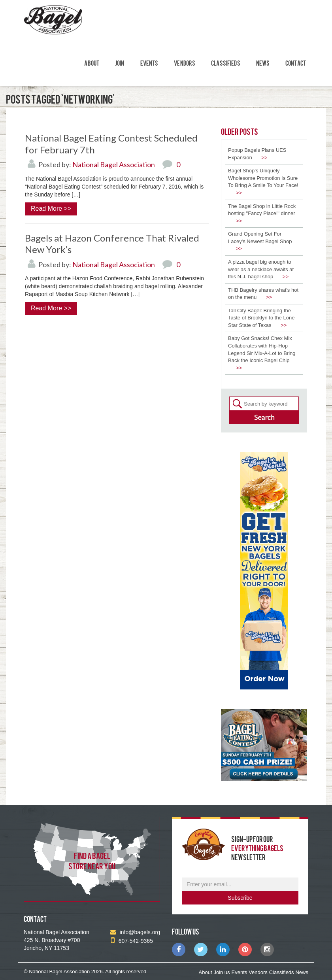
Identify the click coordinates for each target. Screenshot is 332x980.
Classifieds (226, 63)
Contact (296, 63)
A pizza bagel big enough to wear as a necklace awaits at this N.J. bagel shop (261, 269)
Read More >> (51, 209)
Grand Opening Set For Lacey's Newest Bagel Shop (260, 241)
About (92, 63)
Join (120, 63)
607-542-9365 (132, 941)
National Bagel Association (114, 164)
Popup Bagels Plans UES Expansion (257, 154)
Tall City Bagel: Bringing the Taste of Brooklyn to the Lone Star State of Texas (261, 318)
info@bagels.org (135, 932)
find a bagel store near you (92, 861)
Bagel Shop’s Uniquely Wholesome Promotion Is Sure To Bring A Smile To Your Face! (263, 182)
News (263, 63)
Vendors (185, 63)
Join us (222, 972)
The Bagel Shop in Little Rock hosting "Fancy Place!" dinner (262, 213)
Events (149, 63)
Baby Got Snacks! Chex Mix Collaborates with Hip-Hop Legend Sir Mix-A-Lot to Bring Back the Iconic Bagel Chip (262, 353)
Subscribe (240, 898)
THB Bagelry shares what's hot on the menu (263, 294)
